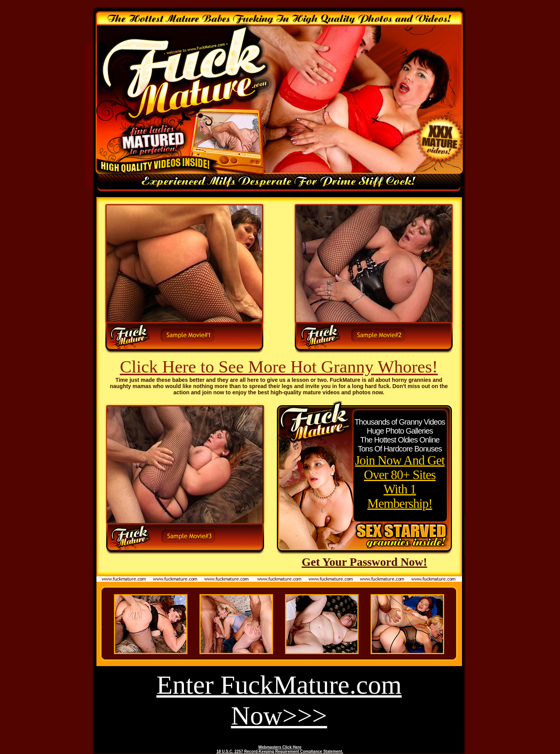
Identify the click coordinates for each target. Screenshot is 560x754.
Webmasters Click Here (280, 747)
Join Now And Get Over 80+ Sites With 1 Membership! (400, 482)
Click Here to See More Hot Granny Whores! (279, 367)
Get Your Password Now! (365, 562)
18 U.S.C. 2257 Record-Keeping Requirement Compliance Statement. (280, 751)
